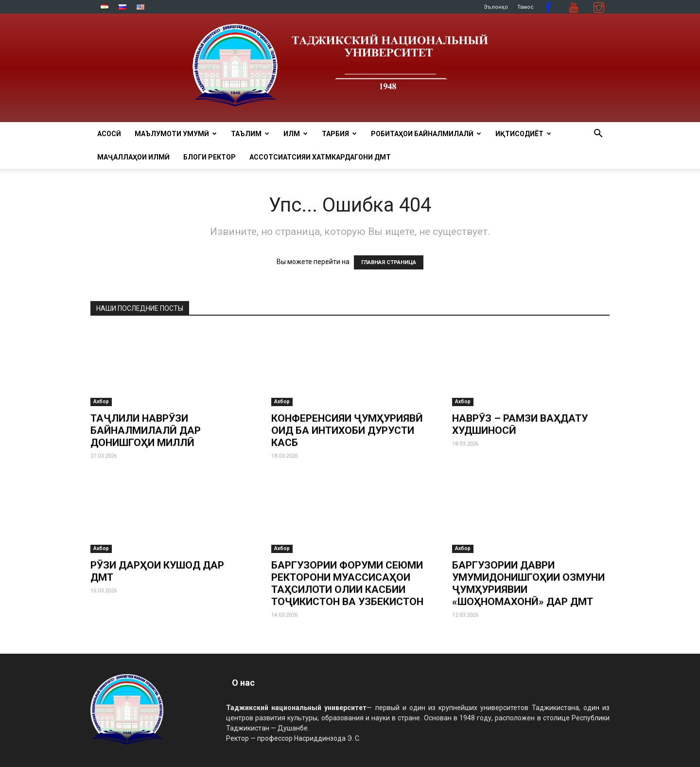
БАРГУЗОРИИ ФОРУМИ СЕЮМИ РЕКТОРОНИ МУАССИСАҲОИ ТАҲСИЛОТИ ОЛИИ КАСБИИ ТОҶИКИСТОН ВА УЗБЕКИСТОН (347, 583)
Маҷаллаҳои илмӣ (133, 157)
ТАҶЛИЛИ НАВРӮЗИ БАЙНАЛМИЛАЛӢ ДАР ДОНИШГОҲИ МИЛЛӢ (146, 430)
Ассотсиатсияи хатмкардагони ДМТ (320, 157)
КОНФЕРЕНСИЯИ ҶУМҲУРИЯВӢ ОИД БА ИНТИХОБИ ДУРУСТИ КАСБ (347, 430)
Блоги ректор (210, 157)
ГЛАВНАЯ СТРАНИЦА (389, 262)
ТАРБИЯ (339, 134)
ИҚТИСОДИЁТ (523, 134)
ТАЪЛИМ (250, 134)
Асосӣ (109, 134)
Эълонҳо (496, 7)
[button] (598, 134)
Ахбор (101, 401)
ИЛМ (296, 134)
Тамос (525, 7)
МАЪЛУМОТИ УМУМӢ (176, 134)
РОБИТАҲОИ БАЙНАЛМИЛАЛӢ (426, 134)
